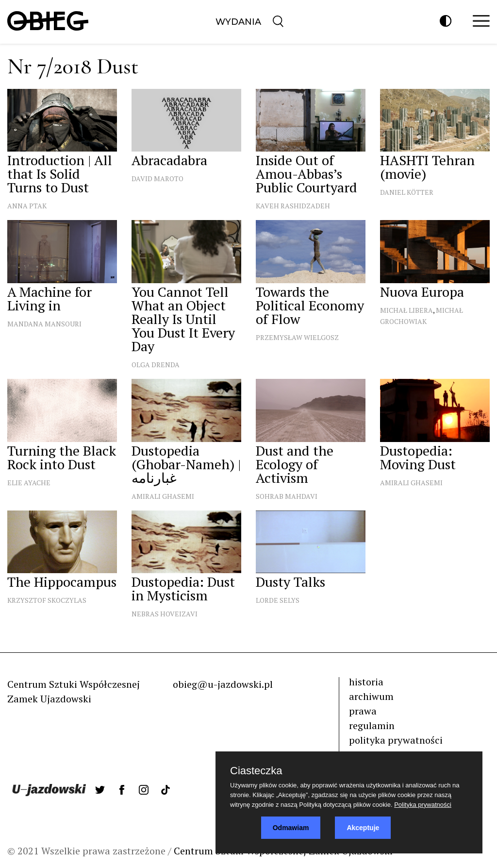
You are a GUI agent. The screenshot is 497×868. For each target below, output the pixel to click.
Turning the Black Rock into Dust (62, 457)
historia (366, 682)
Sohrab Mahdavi (287, 496)
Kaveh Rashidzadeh (293, 206)
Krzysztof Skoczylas (47, 600)
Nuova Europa (422, 292)
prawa (363, 711)
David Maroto (157, 179)
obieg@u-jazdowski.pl (223, 684)
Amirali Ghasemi (163, 496)
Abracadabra (169, 160)
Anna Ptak (27, 206)
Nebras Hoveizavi (165, 614)
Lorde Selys (278, 600)
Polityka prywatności (423, 805)
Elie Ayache (29, 483)
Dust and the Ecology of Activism (295, 464)
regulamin (372, 725)
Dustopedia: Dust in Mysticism (183, 588)
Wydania (238, 22)
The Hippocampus (62, 582)
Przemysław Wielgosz (297, 337)
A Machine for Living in (50, 298)
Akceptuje (363, 828)
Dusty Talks (290, 582)
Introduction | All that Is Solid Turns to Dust (60, 174)
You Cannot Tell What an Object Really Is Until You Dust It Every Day (183, 319)
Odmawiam (291, 828)
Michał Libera (406, 310)
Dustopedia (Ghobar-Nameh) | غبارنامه (186, 464)
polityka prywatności (396, 740)
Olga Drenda (156, 365)
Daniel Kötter (407, 192)
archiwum (371, 696)
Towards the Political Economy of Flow (310, 305)
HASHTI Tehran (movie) (427, 167)
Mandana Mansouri (44, 324)
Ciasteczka (256, 771)
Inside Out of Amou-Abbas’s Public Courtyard (306, 174)
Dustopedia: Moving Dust (418, 457)
